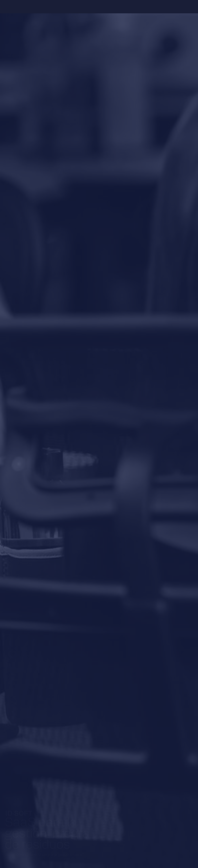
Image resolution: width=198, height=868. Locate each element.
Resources (106, 7)
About (57, 7)
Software (71, 7)
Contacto (124, 7)
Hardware (88, 7)
